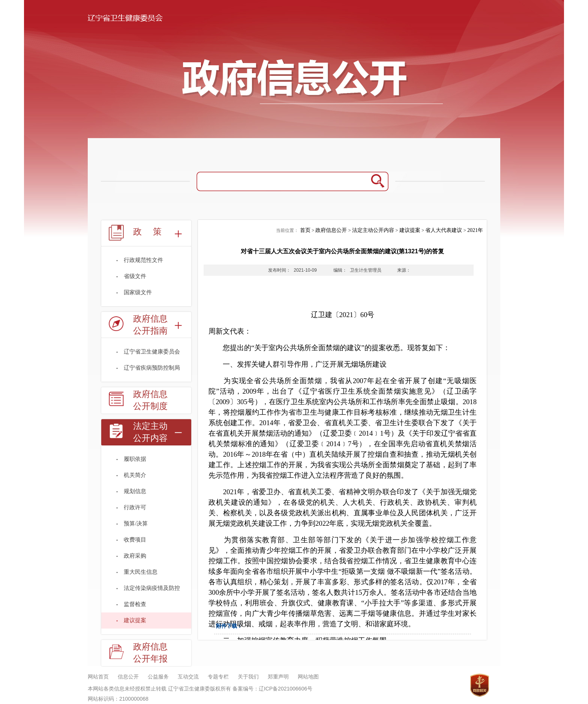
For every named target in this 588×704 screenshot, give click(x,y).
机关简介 (135, 475)
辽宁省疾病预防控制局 (152, 368)
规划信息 (135, 491)
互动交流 (188, 677)
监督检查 (135, 604)
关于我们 (248, 677)
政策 (153, 232)
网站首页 (98, 677)
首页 (305, 230)
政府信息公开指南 (150, 325)
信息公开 (128, 677)
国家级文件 (138, 292)
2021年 (475, 230)
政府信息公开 (331, 230)
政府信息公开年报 (150, 653)
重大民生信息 (141, 572)
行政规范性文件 (143, 260)
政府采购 (135, 556)
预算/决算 (136, 523)
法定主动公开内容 (150, 432)
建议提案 (135, 620)
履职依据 (135, 459)
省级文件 (135, 276)
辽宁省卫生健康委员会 (152, 352)
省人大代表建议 (444, 230)
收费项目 (135, 540)
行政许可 (135, 507)
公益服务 (158, 677)
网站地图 (308, 677)
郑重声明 (278, 677)
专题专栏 (218, 677)
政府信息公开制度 (150, 400)
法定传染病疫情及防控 (152, 588)
